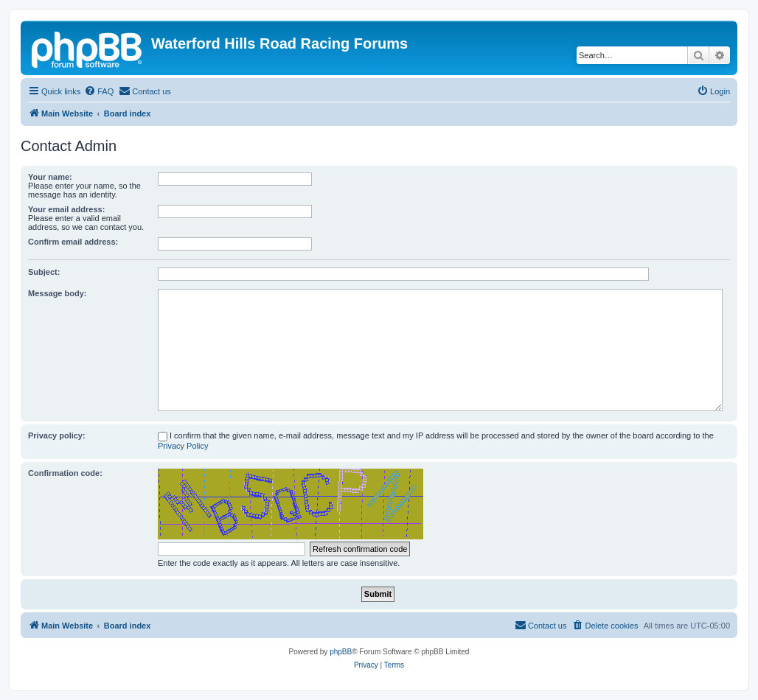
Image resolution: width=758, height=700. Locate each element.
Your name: (50, 177)
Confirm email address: (73, 242)
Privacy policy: (57, 435)
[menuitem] (99, 91)
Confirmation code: (65, 473)
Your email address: (66, 209)
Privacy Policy (183, 446)
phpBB (341, 652)
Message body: (57, 293)
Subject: (44, 272)
